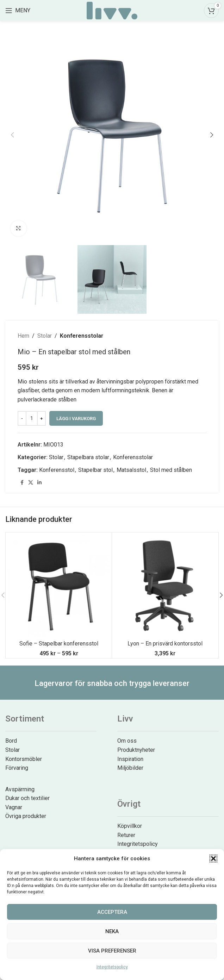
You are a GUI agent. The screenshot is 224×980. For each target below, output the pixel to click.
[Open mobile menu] (18, 11)
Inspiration (130, 759)
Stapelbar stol (95, 470)
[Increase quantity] (41, 418)
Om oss (127, 741)
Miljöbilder (130, 768)
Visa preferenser (112, 951)
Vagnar (14, 807)
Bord (11, 741)
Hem (23, 336)
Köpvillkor (130, 826)
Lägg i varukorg (76, 419)
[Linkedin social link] (39, 483)
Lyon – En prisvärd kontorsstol (165, 644)
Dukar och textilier (27, 798)
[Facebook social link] (22, 483)
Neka (112, 931)
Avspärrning (20, 789)
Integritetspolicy (112, 967)
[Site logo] (112, 10)
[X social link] (31, 483)
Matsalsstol (131, 470)
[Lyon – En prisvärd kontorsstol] (165, 585)
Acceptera (112, 912)
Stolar (45, 336)
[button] (213, 859)
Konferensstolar (82, 336)
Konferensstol (57, 470)
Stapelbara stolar (88, 457)
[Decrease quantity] (22, 418)
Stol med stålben (171, 470)
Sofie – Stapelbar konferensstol (59, 644)
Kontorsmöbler (24, 759)
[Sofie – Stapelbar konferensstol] (59, 585)
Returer (126, 835)
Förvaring (17, 768)
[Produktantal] (32, 418)
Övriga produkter (26, 816)
